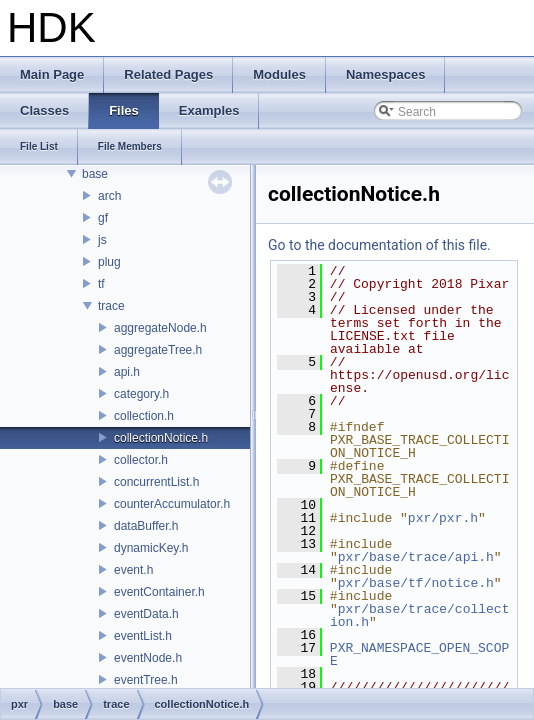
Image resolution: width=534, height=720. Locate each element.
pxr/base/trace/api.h (416, 557)
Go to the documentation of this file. (379, 245)
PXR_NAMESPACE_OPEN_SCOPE (419, 654)
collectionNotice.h (161, 438)
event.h (133, 570)
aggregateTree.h (158, 350)
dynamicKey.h (151, 548)
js (102, 240)
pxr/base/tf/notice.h (416, 583)
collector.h (141, 460)
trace (111, 306)
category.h (141, 394)
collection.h (144, 416)
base (95, 174)
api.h (127, 372)
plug (109, 262)
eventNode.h (148, 658)
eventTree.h (146, 680)
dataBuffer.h (146, 526)
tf (101, 284)
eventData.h (146, 614)
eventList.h (143, 636)
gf (103, 218)
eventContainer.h (159, 592)
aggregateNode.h (160, 328)
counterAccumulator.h (172, 504)
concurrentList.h (156, 482)
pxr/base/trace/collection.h (419, 615)
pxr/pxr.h (443, 518)
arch (109, 196)
